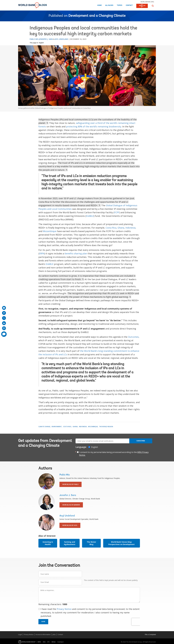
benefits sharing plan (76, 253)
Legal (20, 634)
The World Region (106, 427)
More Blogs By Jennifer (71, 505)
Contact (129, 5)
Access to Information (43, 634)
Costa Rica (111, 228)
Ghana (121, 228)
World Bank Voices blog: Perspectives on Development (121, 543)
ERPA (42, 253)
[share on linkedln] (4, 323)
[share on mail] (4, 308)
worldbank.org (147, 2)
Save (43, 622)
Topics (120, 5)
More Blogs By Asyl (70, 525)
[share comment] (4, 334)
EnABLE (90, 216)
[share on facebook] (4, 313)
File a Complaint (150, 634)
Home (99, 5)
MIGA (54, 642)
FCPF (117, 212)
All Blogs (109, 5)
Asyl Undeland (61, 39)
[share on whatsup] (4, 328)
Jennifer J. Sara (46, 39)
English (41, 43)
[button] (153, 6)
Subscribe (141, 441)
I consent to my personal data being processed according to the (114, 454)
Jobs (54, 634)
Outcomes (133, 337)
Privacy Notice (64, 609)
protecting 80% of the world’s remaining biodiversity (94, 126)
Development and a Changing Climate (97, 16)
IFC (49, 642)
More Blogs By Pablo (71, 484)
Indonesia (130, 228)
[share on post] (4, 318)
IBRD (39, 642)
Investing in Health (48, 543)
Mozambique (50, 231)
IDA (44, 642)
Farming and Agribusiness (70, 543)
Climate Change (44, 427)
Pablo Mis (34, 39)
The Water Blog (91, 543)
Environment (57, 427)
